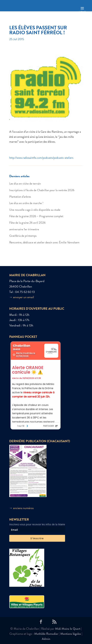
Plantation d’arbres (20, 197)
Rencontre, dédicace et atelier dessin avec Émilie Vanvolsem (44, 242)
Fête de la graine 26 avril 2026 (27, 223)
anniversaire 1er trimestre (24, 229)
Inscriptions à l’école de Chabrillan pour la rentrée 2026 (42, 190)
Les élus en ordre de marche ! (26, 203)
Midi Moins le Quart (68, 629)
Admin (46, 639)
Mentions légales (71, 634)
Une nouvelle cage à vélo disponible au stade (35, 210)
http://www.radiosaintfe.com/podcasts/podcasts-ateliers (41, 158)
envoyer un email (24, 297)
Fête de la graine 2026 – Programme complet (36, 216)
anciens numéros (23, 508)
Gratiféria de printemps (23, 236)
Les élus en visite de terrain (25, 184)
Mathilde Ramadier (46, 634)
